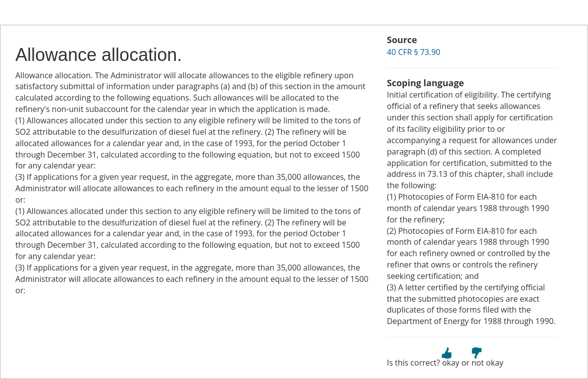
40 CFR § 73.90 (414, 52)
